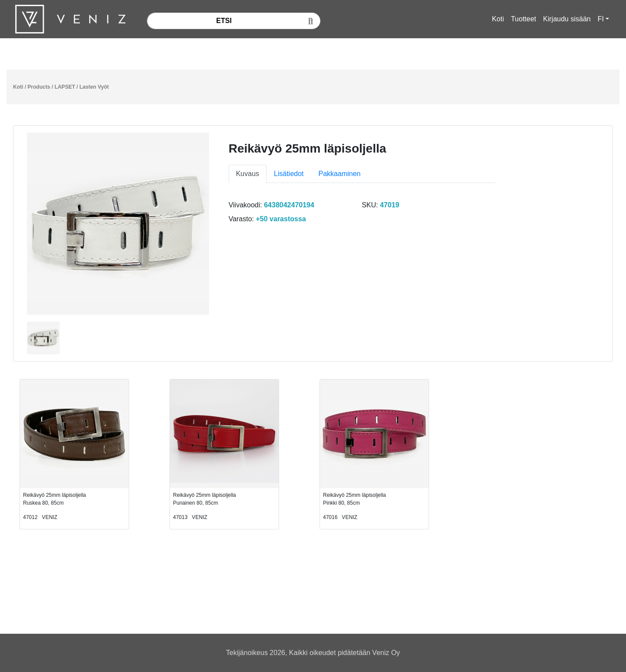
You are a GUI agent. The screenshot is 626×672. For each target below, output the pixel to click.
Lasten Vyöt (94, 87)
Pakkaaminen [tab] (340, 174)
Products (39, 87)
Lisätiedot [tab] (289, 174)
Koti (498, 19)
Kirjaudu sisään (567, 19)
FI (601, 19)
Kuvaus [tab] (248, 174)
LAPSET (65, 87)
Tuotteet (523, 19)
